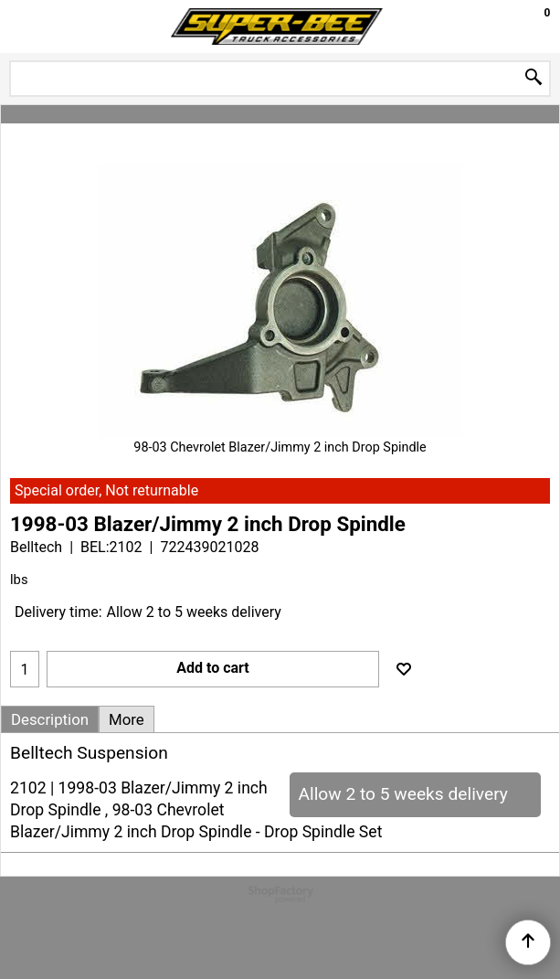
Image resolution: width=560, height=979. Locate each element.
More (127, 719)
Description (50, 719)
